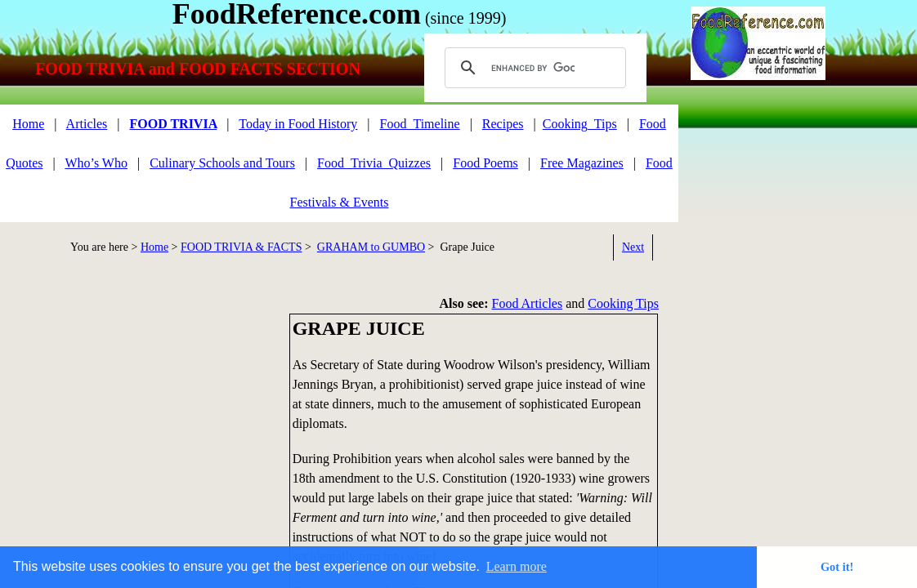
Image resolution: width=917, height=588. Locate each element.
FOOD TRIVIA (173, 124)
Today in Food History (298, 124)
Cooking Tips (623, 303)
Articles (87, 124)
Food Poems (485, 163)
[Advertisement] (139, 428)
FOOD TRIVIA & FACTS (241, 247)
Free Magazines (582, 163)
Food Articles (528, 303)
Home (28, 124)
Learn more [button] (517, 566)
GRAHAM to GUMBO (371, 247)
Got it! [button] (837, 567)
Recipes (503, 124)
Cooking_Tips (580, 124)
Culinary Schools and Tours (222, 163)
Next (633, 247)
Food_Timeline (420, 124)
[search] (533, 68)
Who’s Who (96, 163)
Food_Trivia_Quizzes (374, 163)
